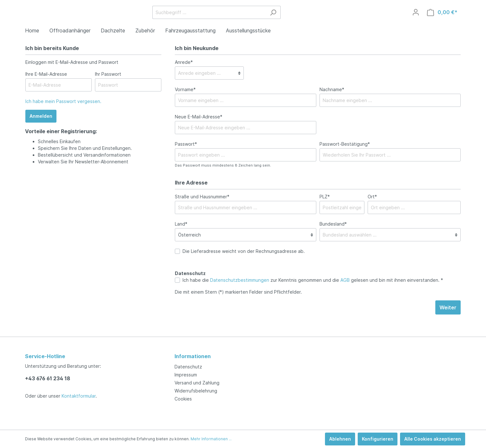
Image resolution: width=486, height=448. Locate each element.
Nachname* (332, 105)
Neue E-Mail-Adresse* (199, 132)
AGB (345, 295)
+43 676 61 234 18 (48, 378)
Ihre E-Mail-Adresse (46, 89)
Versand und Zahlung (197, 383)
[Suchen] (321, 20)
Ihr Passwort (108, 89)
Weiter (448, 323)
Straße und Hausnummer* (202, 212)
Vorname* (185, 105)
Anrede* (184, 78)
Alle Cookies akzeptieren (433, 439)
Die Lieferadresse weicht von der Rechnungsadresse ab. (244, 267)
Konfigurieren (378, 439)
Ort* (372, 212)
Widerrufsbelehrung (196, 391)
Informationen (193, 356)
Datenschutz (188, 367)
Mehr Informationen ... (211, 439)
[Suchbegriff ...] (257, 20)
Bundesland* (333, 239)
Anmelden (41, 131)
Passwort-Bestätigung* (345, 159)
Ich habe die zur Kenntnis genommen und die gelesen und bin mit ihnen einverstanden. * (313, 295)
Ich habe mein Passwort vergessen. (63, 117)
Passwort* (186, 159)
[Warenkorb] (442, 20)
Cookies (183, 399)
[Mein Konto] (416, 20)
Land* (181, 239)
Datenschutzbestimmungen (240, 295)
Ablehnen (340, 439)
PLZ (325, 212)
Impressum (186, 375)
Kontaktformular (79, 396)
